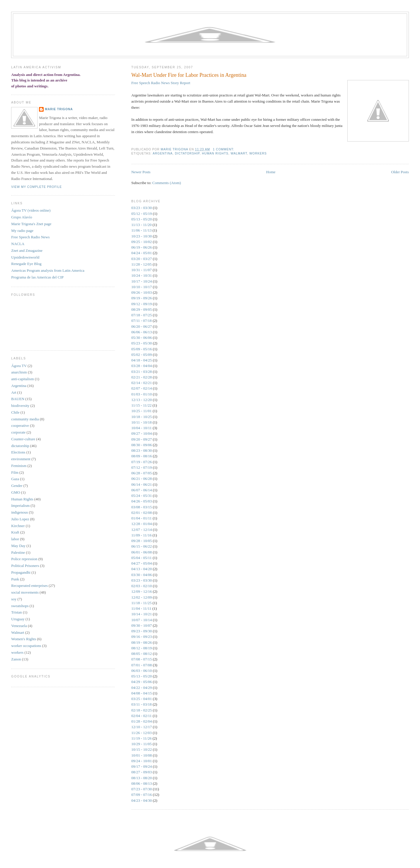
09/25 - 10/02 (142, 242)
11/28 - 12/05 (142, 264)
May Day (18, 546)
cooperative (20, 425)
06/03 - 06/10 (142, 671)
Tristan (16, 612)
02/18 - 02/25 (142, 710)
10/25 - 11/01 (142, 411)
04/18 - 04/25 (142, 360)
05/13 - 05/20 (142, 219)
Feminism (19, 466)
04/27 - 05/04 (142, 563)
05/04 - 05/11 (142, 558)
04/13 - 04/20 (142, 569)
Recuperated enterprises (29, 586)
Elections (18, 452)
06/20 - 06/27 (142, 326)
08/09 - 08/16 (142, 456)
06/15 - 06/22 (142, 546)
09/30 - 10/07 (142, 625)
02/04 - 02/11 (142, 716)
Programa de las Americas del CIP (37, 277)
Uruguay (18, 619)
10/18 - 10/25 (142, 417)
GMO (16, 492)
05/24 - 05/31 (142, 496)
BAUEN (18, 399)
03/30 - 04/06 (142, 575)
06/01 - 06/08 (142, 552)
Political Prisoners (25, 566)
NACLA (18, 244)
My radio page (22, 231)
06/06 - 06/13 (142, 332)
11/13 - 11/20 (141, 225)
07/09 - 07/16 (142, 795)
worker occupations (26, 646)
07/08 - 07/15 (142, 659)
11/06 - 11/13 (141, 230)
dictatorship (187, 153)
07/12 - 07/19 (142, 467)
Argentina (163, 153)
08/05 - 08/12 (142, 654)
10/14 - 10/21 (142, 614)
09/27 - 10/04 (142, 433)
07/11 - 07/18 (142, 321)
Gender (17, 486)
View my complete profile (36, 187)
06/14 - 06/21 (142, 484)
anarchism (19, 372)
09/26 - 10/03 (142, 292)
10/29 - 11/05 (142, 744)
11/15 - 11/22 (141, 405)
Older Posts (400, 172)
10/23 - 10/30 (142, 236)
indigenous (19, 512)
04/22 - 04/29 (142, 688)
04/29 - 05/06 (142, 682)
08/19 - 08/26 (142, 642)
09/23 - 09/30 (142, 631)
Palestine (18, 552)
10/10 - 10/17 (142, 287)
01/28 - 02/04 (142, 721)
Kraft (15, 532)
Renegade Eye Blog (26, 264)
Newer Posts (141, 172)
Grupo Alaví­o (22, 217)
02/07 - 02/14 (142, 388)
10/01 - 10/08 (142, 755)
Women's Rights (24, 639)
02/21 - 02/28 (142, 377)
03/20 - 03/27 (142, 259)
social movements (25, 592)
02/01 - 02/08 (142, 513)
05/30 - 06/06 (142, 338)
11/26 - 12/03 (142, 733)
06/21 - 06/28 (142, 479)
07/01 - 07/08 (142, 665)
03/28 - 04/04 (142, 366)
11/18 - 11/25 (141, 603)
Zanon (16, 659)
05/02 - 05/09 (142, 355)
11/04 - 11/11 (141, 608)
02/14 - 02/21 (142, 383)
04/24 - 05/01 (142, 253)
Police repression (24, 559)
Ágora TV (19, 366)
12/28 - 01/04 (142, 524)
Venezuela (19, 626)
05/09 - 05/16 (142, 349)
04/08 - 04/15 (142, 693)
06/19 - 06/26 (142, 247)
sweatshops (20, 606)
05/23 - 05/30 (142, 343)
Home (271, 172)
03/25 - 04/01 (142, 699)
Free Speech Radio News (30, 237)
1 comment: (224, 149)
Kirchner (18, 526)
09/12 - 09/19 (142, 304)
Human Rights (215, 153)
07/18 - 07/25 (142, 315)
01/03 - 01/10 (142, 394)
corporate (18, 432)
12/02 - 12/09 (142, 597)
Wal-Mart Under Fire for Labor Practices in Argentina (189, 75)
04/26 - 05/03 (142, 501)
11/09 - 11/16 (141, 535)
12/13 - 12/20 (142, 400)
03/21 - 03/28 (142, 372)
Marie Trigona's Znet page (31, 224)
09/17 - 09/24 (142, 766)
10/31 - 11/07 (142, 270)
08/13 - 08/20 (142, 778)
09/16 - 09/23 (142, 637)
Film (15, 472)
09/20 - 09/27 (142, 439)
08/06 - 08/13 (142, 783)
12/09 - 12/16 (142, 591)
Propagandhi (21, 572)
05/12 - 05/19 (142, 214)
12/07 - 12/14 (142, 530)
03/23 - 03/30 (142, 208)
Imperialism (20, 506)
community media (25, 419)
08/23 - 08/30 (142, 450)
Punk (15, 579)
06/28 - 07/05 (142, 473)
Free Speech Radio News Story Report (161, 83)
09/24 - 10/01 (142, 761)
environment (21, 459)
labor (15, 539)
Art (14, 392)
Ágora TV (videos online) (31, 210)
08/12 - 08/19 (142, 648)
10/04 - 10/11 (142, 428)
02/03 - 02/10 (142, 586)
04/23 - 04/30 (142, 800)
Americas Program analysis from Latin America (48, 270)
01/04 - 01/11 (142, 518)
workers (258, 153)
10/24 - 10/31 (142, 275)
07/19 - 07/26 (142, 462)
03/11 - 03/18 (142, 704)
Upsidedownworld (25, 257)
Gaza (15, 479)
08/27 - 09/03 (142, 772)
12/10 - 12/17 (142, 727)
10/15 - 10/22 (142, 749)
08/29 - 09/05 (142, 309)
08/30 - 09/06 (142, 445)
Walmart (239, 153)
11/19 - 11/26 (141, 738)
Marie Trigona (59, 109)
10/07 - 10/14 (142, 620)
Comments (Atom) (167, 183)
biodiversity (20, 406)
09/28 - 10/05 (142, 541)
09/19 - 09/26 (142, 298)
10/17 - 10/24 (142, 281)
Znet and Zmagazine (27, 250)
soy (14, 599)
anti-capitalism (22, 379)
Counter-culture (23, 439)
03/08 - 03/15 (142, 507)
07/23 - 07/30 (142, 789)
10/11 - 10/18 (142, 422)
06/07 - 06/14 (142, 490)
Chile (15, 412)
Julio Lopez (20, 519)
